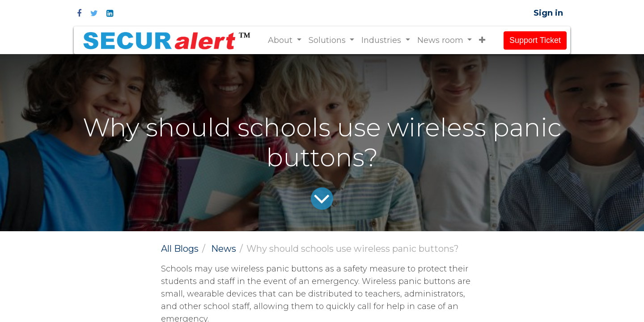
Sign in (548, 13)
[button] (482, 40)
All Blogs (180, 249)
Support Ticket (535, 40)
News (224, 249)
